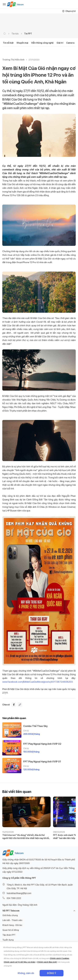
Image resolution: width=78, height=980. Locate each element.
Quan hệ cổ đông (11, 930)
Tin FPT (28, 34)
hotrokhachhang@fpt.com (19, 893)
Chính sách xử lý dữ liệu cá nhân (19, 962)
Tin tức (15, 34)
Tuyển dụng (8, 940)
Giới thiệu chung (10, 915)
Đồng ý (52, 973)
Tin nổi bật (8, 43)
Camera (70, 43)
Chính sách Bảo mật (47, 962)
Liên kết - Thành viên (12, 920)
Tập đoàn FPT (9, 935)
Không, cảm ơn (26, 973)
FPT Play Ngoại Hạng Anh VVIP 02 (42, 744)
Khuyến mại (22, 43)
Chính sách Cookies (59, 958)
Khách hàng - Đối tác (12, 925)
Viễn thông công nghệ (42, 43)
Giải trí (60, 43)
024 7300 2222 (14, 898)
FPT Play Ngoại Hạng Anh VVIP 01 (42, 762)
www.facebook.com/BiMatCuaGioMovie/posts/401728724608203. (38, 682)
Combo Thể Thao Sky (35, 726)
